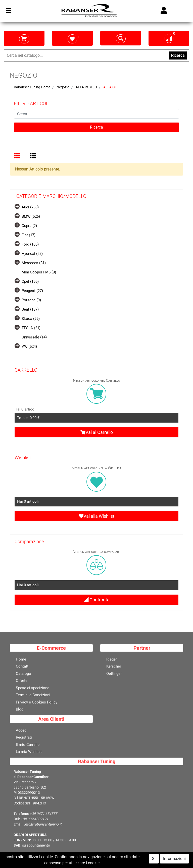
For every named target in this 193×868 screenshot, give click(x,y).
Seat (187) (30, 309)
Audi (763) (30, 207)
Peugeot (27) (32, 291)
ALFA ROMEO (86, 87)
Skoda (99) (31, 319)
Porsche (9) (31, 300)
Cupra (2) (29, 226)
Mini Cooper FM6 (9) (39, 272)
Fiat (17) (29, 235)
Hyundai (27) (32, 254)
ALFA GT (110, 87)
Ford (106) (30, 244)
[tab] (18, 156)
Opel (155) (30, 281)
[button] (96, 127)
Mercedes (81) (34, 263)
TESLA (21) (31, 328)
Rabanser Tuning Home (32, 87)
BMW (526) (31, 216)
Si (154, 863)
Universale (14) (34, 337)
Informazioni (174, 863)
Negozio (63, 87)
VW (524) (29, 346)
